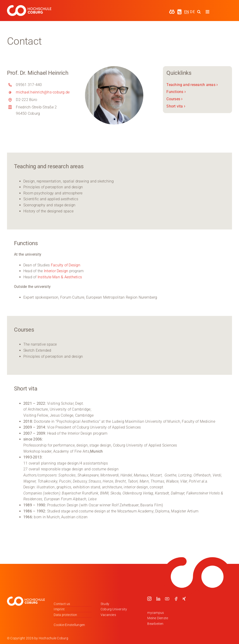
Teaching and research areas (192, 85)
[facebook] (176, 599)
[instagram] (149, 599)
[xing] (184, 599)
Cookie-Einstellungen (69, 625)
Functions (176, 92)
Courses (174, 99)
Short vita (176, 106)
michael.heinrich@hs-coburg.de (43, 92)
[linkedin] (158, 599)
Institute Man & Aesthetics (60, 277)
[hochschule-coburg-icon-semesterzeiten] (179, 11)
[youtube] (167, 599)
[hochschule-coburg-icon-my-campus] (172, 11)
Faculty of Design (66, 265)
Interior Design (56, 271)
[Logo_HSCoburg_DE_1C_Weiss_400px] (29, 7)
